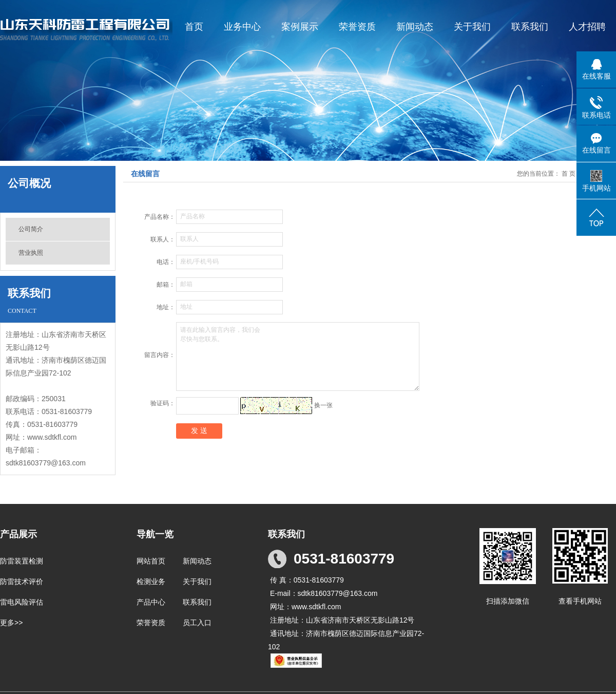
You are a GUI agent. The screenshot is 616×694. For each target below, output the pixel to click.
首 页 (569, 174)
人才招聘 (587, 27)
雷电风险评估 (22, 602)
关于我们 (472, 27)
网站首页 (151, 561)
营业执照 (31, 253)
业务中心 (242, 27)
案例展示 (300, 27)
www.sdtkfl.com (52, 437)
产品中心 (151, 602)
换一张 (323, 405)
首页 (194, 27)
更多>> (11, 623)
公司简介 (31, 229)
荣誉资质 (357, 27)
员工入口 (197, 623)
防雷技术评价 (22, 582)
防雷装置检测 (22, 561)
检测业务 (151, 582)
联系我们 (530, 27)
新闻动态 (415, 27)
